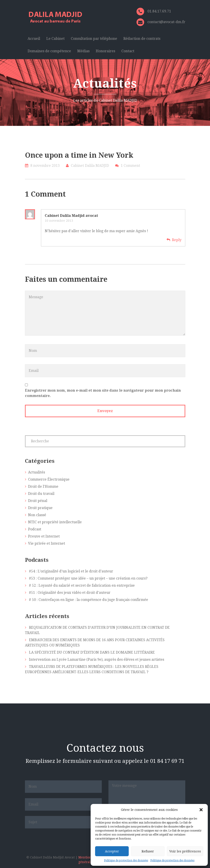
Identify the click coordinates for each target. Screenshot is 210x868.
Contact (128, 51)
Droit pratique (40, 508)
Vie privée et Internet (47, 543)
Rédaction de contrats (142, 39)
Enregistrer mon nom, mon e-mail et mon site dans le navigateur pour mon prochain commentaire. (103, 393)
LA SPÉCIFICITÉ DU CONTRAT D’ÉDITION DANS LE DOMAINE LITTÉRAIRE (92, 652)
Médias (83, 51)
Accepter (112, 851)
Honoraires (105, 51)
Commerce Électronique (49, 479)
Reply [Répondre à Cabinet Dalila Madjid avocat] (177, 240)
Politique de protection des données (126, 860)
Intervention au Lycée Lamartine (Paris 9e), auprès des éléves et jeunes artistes (97, 660)
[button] (201, 810)
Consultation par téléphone (94, 39)
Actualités (37, 472)
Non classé (37, 515)
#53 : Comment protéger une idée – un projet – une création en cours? (88, 578)
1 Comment (130, 166)
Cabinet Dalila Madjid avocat (71, 216)
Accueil (34, 39)
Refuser (148, 851)
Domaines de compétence (49, 51)
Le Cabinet (55, 39)
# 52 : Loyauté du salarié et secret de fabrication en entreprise (82, 585)
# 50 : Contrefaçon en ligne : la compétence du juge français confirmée (89, 600)
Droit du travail (41, 494)
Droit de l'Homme (43, 486)
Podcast (35, 529)
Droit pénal (38, 501)
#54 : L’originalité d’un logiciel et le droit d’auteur (71, 571)
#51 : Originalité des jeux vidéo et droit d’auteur (70, 593)
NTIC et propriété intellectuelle (55, 522)
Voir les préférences (185, 851)
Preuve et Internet (44, 536)
